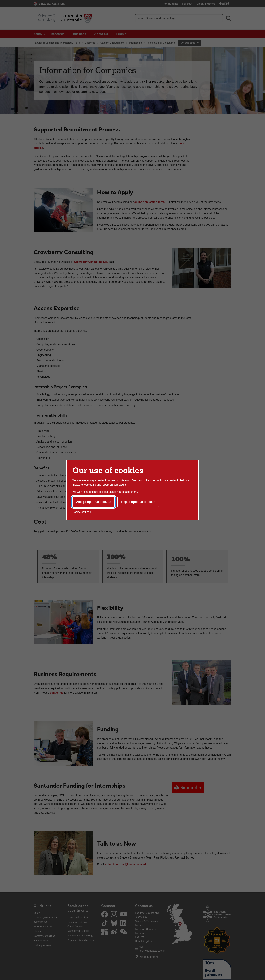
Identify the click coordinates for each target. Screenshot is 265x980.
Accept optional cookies (94, 502)
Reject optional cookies (138, 502)
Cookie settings (82, 512)
